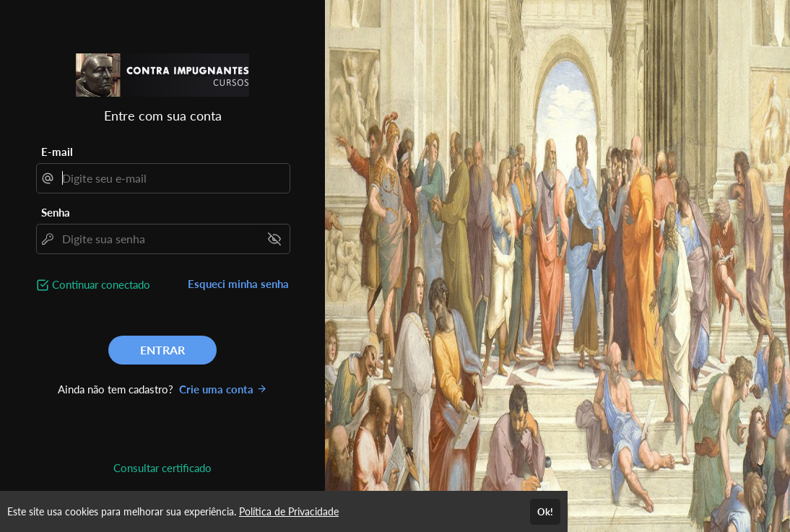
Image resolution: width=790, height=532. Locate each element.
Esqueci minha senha (238, 284)
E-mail (57, 152)
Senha (56, 212)
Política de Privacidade (289, 511)
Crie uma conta (223, 389)
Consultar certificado (162, 468)
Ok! (545, 512)
